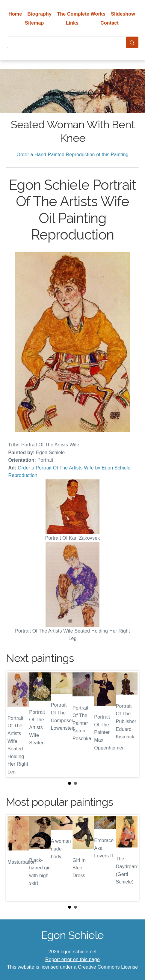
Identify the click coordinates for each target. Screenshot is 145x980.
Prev (15, 724)
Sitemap (34, 23)
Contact (109, 23)
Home (15, 14)
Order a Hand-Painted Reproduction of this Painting (72, 155)
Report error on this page (72, 959)
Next (130, 724)
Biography (40, 14)
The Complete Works (81, 14)
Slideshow (123, 14)
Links (72, 23)
